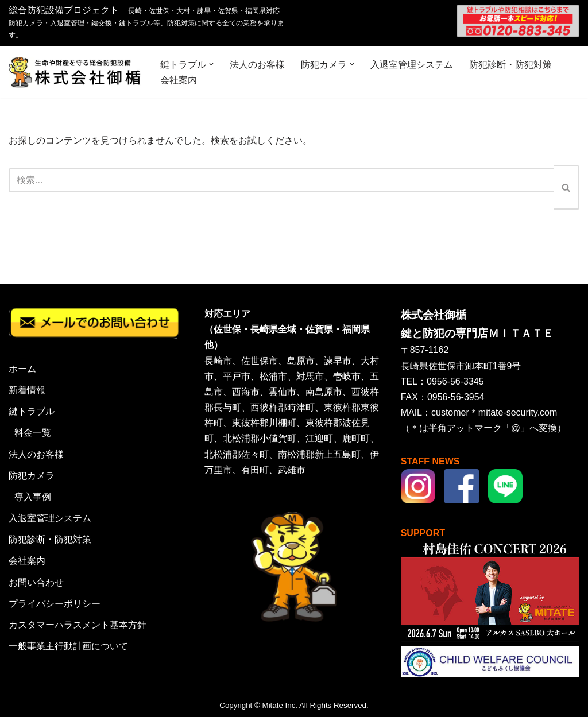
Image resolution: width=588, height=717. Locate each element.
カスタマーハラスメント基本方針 (78, 625)
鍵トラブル (32, 411)
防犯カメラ (32, 476)
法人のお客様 (257, 65)
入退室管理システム (412, 65)
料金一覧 (33, 433)
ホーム (22, 369)
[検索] (281, 180)
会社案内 (179, 80)
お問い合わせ (36, 582)
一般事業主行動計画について (68, 646)
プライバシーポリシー (55, 604)
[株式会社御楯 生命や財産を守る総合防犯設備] (75, 72)
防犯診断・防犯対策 (510, 65)
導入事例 (33, 497)
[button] (211, 64)
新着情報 (27, 390)
